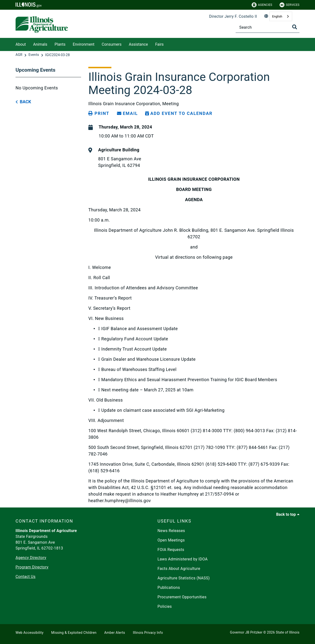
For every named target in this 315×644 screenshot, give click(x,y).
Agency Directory (31, 558)
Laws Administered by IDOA (182, 559)
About (21, 44)
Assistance (138, 44)
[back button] (23, 102)
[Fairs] (167, 44)
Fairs (159, 44)
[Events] (34, 55)
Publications (169, 588)
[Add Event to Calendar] (179, 113)
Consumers (112, 44)
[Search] (268, 27)
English (277, 16)
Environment (84, 44)
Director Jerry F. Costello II (233, 16)
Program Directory (32, 567)
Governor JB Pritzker (246, 632)
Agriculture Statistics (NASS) (184, 578)
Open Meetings (171, 540)
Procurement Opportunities (182, 597)
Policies (165, 606)
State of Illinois (288, 632)
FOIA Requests (171, 550)
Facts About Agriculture (179, 569)
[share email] (127, 113)
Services (290, 5)
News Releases (171, 531)
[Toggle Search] (295, 27)
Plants (60, 44)
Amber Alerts (115, 633)
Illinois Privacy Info (148, 633)
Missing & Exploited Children (74, 633)
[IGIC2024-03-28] (58, 55)
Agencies (262, 5)
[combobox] (281, 16)
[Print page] (99, 113)
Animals (40, 44)
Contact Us (25, 577)
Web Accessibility (29, 633)
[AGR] (19, 55)
